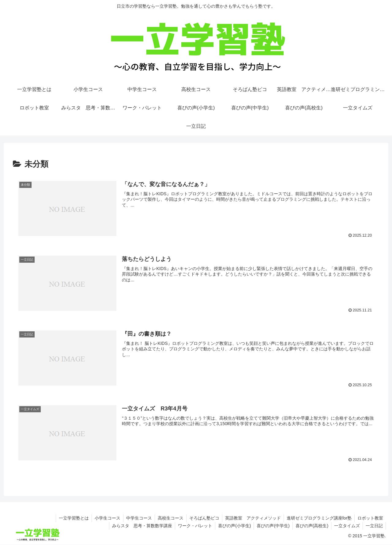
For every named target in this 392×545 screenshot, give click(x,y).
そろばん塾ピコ (202, 518)
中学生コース (136, 518)
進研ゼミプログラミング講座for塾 (318, 518)
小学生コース (104, 518)
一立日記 (374, 526)
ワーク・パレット (192, 526)
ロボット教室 (370, 518)
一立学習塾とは (69, 518)
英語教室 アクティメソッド (251, 518)
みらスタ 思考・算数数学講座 (138, 526)
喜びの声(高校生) (310, 526)
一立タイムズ (346, 526)
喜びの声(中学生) (271, 526)
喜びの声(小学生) (232, 526)
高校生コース (168, 518)
